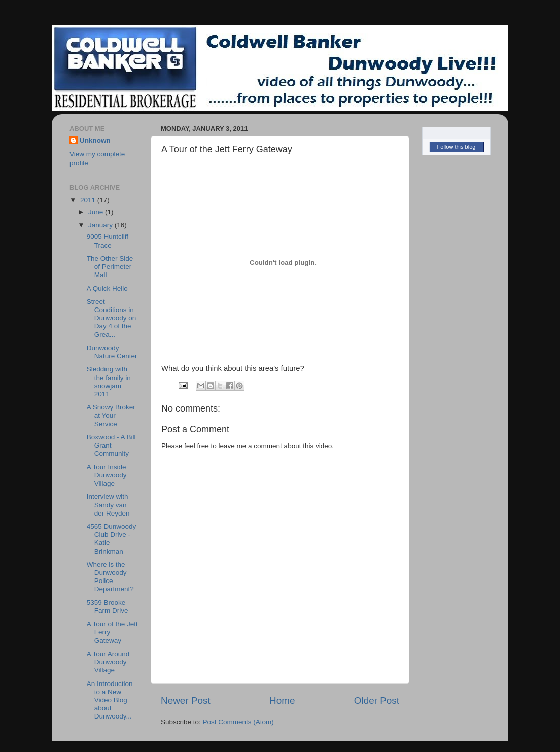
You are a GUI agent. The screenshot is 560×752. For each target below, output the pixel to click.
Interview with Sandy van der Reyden (108, 505)
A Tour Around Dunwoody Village (108, 662)
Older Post (377, 700)
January (101, 225)
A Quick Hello (107, 288)
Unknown (95, 140)
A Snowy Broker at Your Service (111, 415)
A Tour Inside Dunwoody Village (107, 475)
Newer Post (186, 700)
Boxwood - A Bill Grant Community (111, 445)
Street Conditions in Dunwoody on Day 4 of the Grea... (112, 318)
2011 (89, 200)
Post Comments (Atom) (238, 722)
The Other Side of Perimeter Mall (110, 267)
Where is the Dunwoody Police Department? (110, 577)
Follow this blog (457, 147)
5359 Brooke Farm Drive (108, 607)
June (97, 212)
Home (282, 700)
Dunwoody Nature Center (112, 352)
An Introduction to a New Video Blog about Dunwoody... (110, 700)
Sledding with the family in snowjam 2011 (109, 382)
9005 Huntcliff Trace (108, 241)
